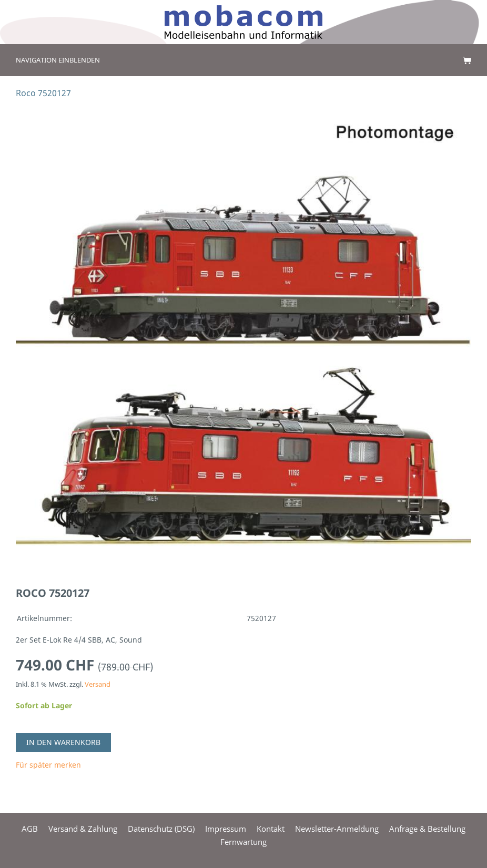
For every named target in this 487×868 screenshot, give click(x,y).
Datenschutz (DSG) (161, 829)
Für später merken (48, 765)
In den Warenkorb (63, 742)
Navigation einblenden (58, 60)
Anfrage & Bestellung (427, 829)
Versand (98, 684)
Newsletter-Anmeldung (337, 829)
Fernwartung (244, 842)
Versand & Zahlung (83, 829)
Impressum (226, 829)
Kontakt (271, 829)
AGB (30, 829)
